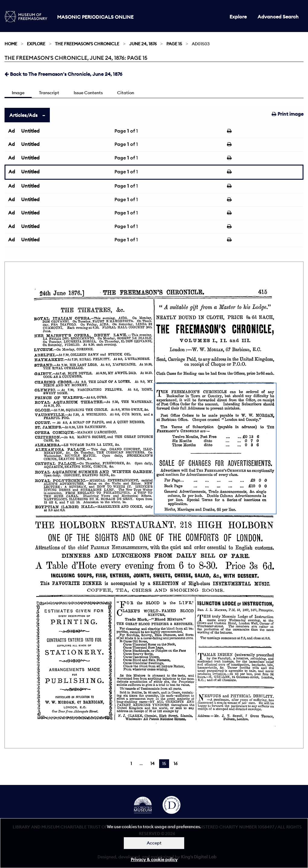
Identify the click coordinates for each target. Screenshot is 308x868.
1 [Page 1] (131, 764)
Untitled (30, 131)
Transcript (49, 93)
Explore (238, 17)
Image (18, 93)
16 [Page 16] (176, 764)
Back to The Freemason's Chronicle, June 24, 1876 (63, 74)
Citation (126, 93)
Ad (11, 131)
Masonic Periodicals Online (95, 17)
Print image (288, 114)
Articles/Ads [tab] (23, 115)
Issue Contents (88, 93)
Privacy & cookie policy (154, 860)
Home (11, 44)
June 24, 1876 (143, 44)
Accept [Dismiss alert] (154, 843)
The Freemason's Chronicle (87, 44)
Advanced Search (278, 17)
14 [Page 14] (152, 764)
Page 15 (174, 44)
